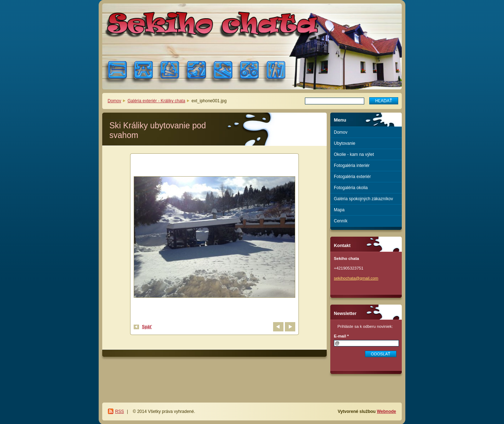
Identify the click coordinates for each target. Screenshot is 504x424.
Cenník (341, 221)
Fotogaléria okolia (351, 188)
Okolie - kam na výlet (354, 154)
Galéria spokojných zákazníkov (363, 199)
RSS (120, 411)
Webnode (386, 411)
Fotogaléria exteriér (352, 177)
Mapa (339, 210)
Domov (114, 101)
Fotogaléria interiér (352, 166)
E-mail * (341, 336)
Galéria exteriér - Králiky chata (156, 101)
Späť (147, 327)
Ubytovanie (345, 143)
